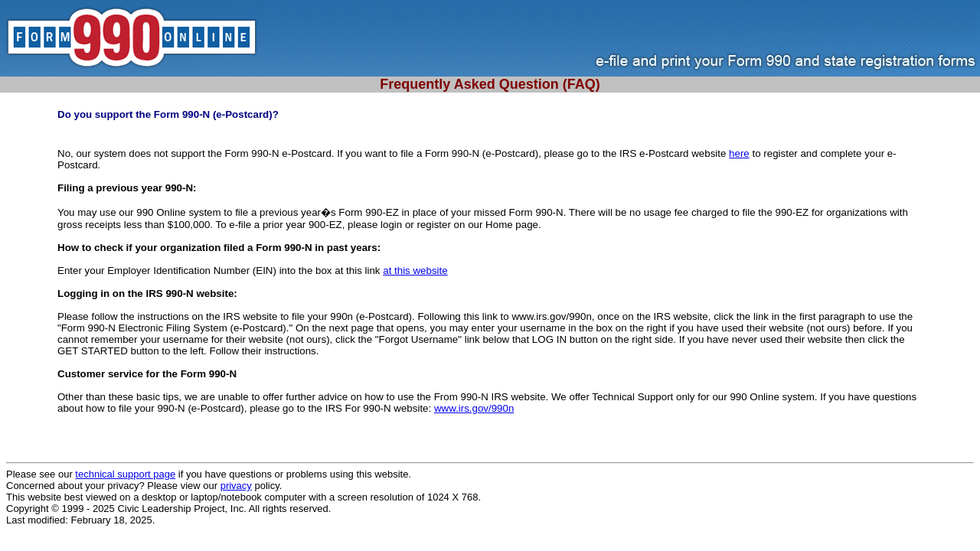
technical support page (125, 474)
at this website (415, 271)
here (739, 153)
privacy (236, 486)
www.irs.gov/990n (474, 408)
